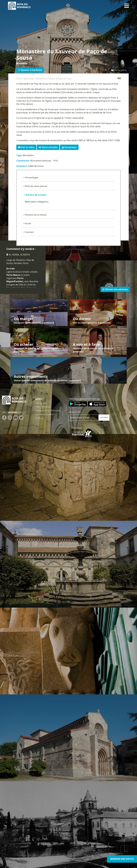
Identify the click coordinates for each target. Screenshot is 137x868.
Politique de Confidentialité (48, 410)
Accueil (19, 79)
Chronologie (32, 177)
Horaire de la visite (36, 195)
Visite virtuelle (48, 147)
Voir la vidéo (26, 147)
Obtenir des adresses (115, 289)
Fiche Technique (43, 407)
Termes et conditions (45, 414)
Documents (69, 147)
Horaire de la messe (36, 215)
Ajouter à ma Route (30, 70)
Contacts (40, 418)
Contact (29, 232)
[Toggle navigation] (127, 6)
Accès (28, 223)
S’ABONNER (104, 417)
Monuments (29, 79)
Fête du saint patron (36, 186)
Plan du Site (41, 403)
